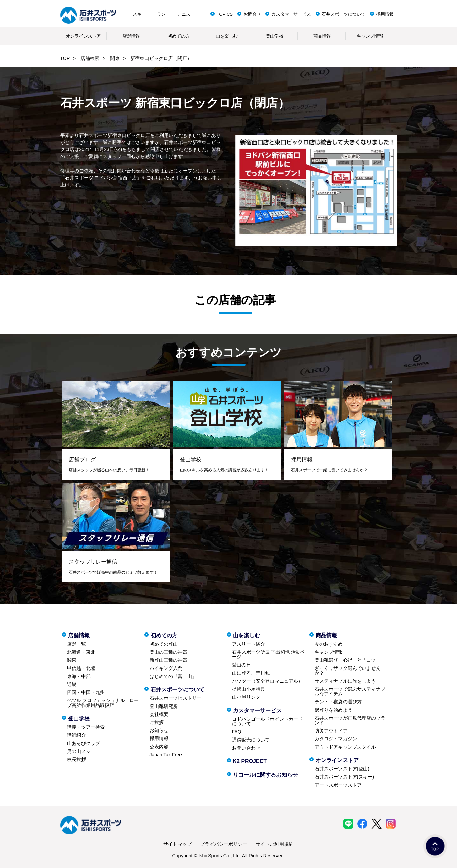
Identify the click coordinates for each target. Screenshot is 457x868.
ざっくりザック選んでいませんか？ (348, 671)
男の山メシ (79, 751)
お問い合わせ (246, 748)
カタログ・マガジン (336, 739)
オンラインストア (83, 36)
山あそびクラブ (84, 743)
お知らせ (159, 730)
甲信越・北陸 (81, 668)
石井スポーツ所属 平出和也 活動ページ (269, 654)
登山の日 (241, 665)
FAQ (237, 732)
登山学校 (274, 36)
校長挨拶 (76, 759)
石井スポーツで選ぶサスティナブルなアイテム (350, 691)
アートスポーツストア (338, 785)
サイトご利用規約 (274, 844)
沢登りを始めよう (333, 710)
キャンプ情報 (370, 36)
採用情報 (385, 14)
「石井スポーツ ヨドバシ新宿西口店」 (101, 178)
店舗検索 (90, 58)
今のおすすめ (329, 644)
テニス (184, 14)
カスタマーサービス (291, 14)
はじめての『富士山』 (173, 676)
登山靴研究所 (164, 706)
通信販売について (251, 740)
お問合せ (252, 14)
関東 (115, 58)
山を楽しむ (226, 36)
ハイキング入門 (166, 668)
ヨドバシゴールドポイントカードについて (267, 721)
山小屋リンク (246, 697)
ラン (161, 14)
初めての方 (179, 36)
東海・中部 (79, 676)
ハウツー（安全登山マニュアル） (267, 681)
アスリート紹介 (249, 644)
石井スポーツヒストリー (175, 698)
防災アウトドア (331, 731)
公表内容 (159, 747)
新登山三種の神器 (168, 660)
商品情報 (322, 36)
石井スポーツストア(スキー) (344, 777)
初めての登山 (164, 644)
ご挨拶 (157, 722)
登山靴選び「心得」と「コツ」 (348, 660)
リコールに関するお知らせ (265, 775)
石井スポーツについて (344, 14)
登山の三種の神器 (168, 652)
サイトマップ (177, 844)
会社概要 (159, 714)
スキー (139, 14)
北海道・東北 (81, 652)
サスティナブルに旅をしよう (345, 681)
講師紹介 (76, 735)
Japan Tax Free (166, 755)
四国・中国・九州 (86, 692)
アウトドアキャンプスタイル (345, 747)
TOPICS (225, 14)
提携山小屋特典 (249, 689)
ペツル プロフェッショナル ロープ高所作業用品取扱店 (103, 703)
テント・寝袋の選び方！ (340, 702)
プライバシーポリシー (224, 844)
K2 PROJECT (250, 761)
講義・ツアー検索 (86, 727)
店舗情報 (131, 36)
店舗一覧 (76, 644)
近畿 (72, 684)
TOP (65, 58)
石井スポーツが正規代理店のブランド (350, 720)
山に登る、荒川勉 (251, 673)
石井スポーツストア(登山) (342, 769)
